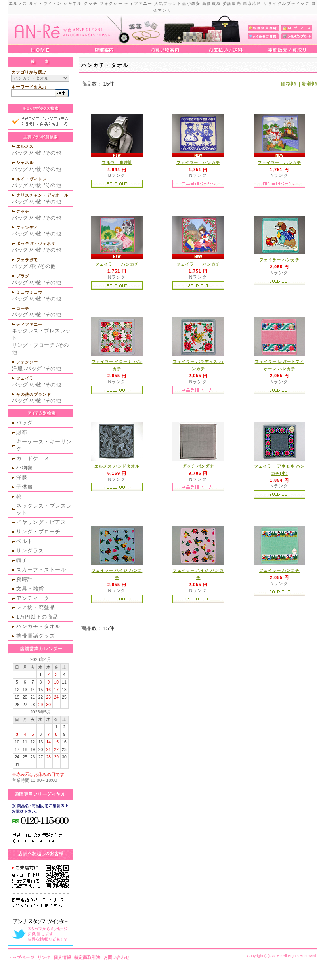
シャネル (25, 163)
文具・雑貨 (30, 589)
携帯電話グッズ (36, 636)
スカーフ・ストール (41, 570)
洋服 (17, 368)
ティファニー (29, 324)
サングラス (30, 551)
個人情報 (62, 957)
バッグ (20, 153)
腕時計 (25, 579)
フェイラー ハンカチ (198, 163)
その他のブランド (34, 394)
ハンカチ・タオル (38, 626)
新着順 (309, 84)
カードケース (33, 458)
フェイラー (27, 378)
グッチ (23, 211)
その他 (53, 153)
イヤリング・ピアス (41, 522)
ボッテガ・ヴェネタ (36, 244)
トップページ (21, 957)
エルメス (25, 146)
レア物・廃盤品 (36, 607)
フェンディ (27, 228)
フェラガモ (27, 260)
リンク (44, 957)
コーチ (23, 309)
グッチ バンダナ (198, 466)
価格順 (288, 84)
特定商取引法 (87, 957)
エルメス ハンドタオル (117, 466)
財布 (22, 432)
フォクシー (27, 362)
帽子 (22, 560)
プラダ (23, 276)
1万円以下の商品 (37, 617)
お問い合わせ (117, 957)
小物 (37, 153)
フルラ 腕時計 (117, 163)
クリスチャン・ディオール (42, 195)
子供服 (25, 487)
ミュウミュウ (29, 292)
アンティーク (33, 598)
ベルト (25, 541)
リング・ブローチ (33, 345)
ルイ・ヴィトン (32, 179)
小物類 (25, 468)
